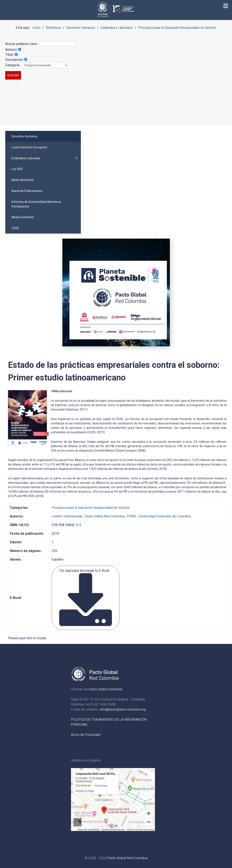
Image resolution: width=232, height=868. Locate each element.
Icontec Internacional (67, 516)
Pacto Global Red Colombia (104, 516)
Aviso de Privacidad (86, 735)
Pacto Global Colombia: (106, 689)
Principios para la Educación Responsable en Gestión (91, 508)
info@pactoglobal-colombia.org (123, 709)
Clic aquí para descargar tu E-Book (86, 597)
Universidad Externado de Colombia (164, 516)
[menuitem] (43, 136)
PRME (131, 516)
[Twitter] (3, 29)
